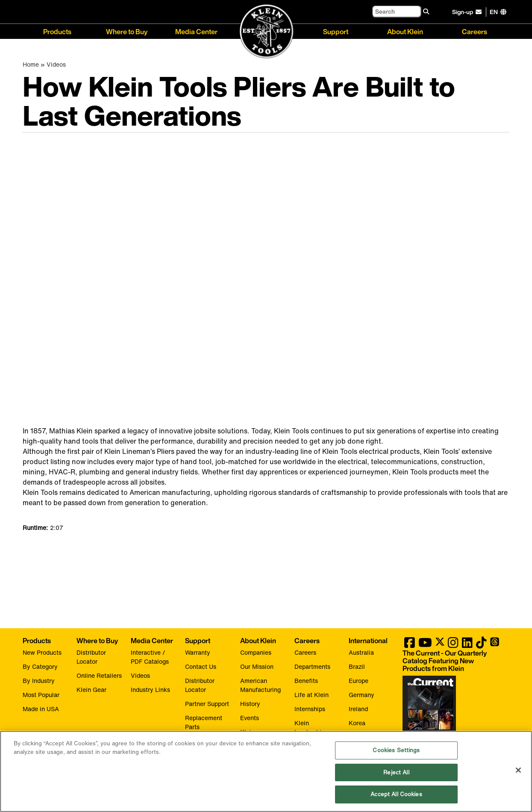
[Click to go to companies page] (494, 12)
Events (250, 718)
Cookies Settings (396, 750)
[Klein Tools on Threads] (495, 645)
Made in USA (41, 709)
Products (57, 31)
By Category (40, 666)
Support (336, 31)
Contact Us (201, 666)
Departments (312, 666)
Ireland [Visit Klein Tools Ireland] (358, 709)
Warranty (198, 652)
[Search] (397, 11)
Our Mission (257, 666)
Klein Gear (91, 690)
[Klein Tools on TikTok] (481, 645)
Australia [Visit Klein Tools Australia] (361, 652)
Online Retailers (99, 675)
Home (31, 64)
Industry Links (150, 690)
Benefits (306, 681)
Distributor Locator (91, 657)
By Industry (39, 681)
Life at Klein (312, 695)
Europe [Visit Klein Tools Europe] (359, 681)
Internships (310, 709)
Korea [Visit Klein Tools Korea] (357, 723)
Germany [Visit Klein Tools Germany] (362, 695)
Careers (475, 31)
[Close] (518, 770)
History (250, 704)
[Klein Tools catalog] (452, 661)
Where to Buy (127, 31)
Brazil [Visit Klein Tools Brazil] (357, 666)
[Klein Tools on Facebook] (410, 645)
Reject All (396, 772)
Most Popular (41, 695)
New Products (42, 652)
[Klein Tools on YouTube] (425, 645)
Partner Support (207, 704)
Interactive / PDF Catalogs (150, 657)
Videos (56, 64)
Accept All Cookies (396, 794)
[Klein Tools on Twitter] (440, 645)
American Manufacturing (260, 685)
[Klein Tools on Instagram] (453, 645)
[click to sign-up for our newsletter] (468, 12)
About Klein (405, 31)
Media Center (196, 31)
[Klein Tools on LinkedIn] (467, 645)
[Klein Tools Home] (266, 32)
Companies (256, 652)
